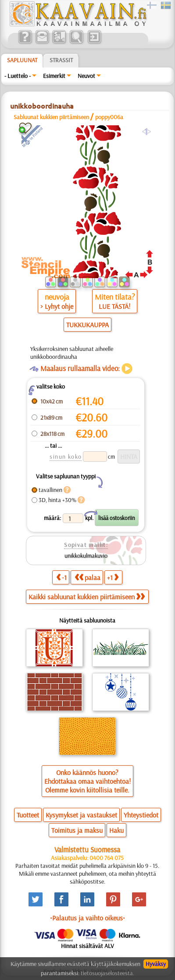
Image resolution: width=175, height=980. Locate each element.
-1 (61, 577)
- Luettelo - (18, 76)
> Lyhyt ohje (57, 306)
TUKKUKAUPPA (87, 325)
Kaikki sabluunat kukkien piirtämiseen (87, 597)
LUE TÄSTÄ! (114, 306)
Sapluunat (22, 60)
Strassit (61, 60)
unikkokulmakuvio (86, 555)
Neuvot (86, 76)
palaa (87, 577)
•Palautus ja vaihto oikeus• (87, 918)
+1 (113, 577)
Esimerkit (54, 76)
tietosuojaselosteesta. (107, 973)
